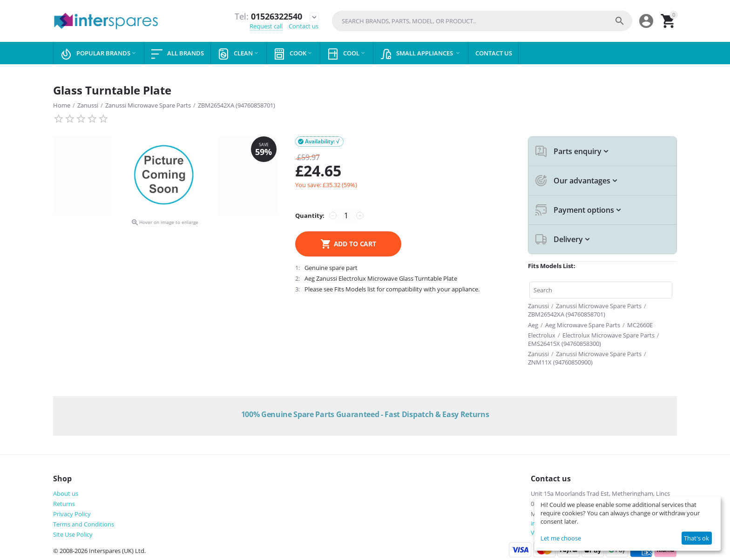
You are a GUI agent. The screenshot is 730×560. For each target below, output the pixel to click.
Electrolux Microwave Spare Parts (608, 335)
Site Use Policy (73, 534)
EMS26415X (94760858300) (564, 344)
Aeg (533, 325)
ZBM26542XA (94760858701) (237, 105)
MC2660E (640, 325)
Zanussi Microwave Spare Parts (148, 105)
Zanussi (88, 105)
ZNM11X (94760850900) (560, 362)
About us (66, 493)
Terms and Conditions (84, 524)
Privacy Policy (72, 514)
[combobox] (482, 21)
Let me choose (561, 538)
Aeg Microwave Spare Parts (583, 325)
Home (62, 105)
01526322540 (268, 17)
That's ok (696, 538)
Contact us (304, 26)
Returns (64, 504)
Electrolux (542, 335)
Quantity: (310, 216)
